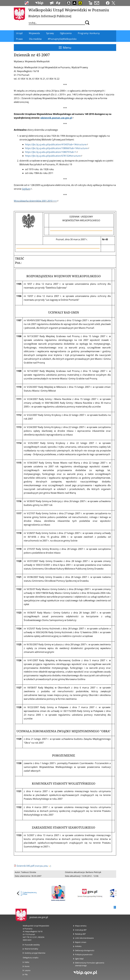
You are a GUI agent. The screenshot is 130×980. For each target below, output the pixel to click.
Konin (27, 966)
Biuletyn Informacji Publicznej (50, 16)
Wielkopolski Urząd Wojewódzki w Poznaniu (69, 10)
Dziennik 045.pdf (25, 866)
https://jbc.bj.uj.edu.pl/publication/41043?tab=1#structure (56, 144)
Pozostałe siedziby (32, 945)
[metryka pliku (43, 866)
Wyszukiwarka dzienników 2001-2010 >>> (36, 201)
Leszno (28, 970)
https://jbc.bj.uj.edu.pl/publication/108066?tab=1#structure (57, 148)
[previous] (18, 893)
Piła (26, 974)
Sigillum (27, 189)
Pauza (115, 907)
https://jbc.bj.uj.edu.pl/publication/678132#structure (54, 156)
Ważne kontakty (31, 949)
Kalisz (27, 962)
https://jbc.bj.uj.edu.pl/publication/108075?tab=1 (51, 152)
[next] (112, 893)
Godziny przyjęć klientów (35, 953)
